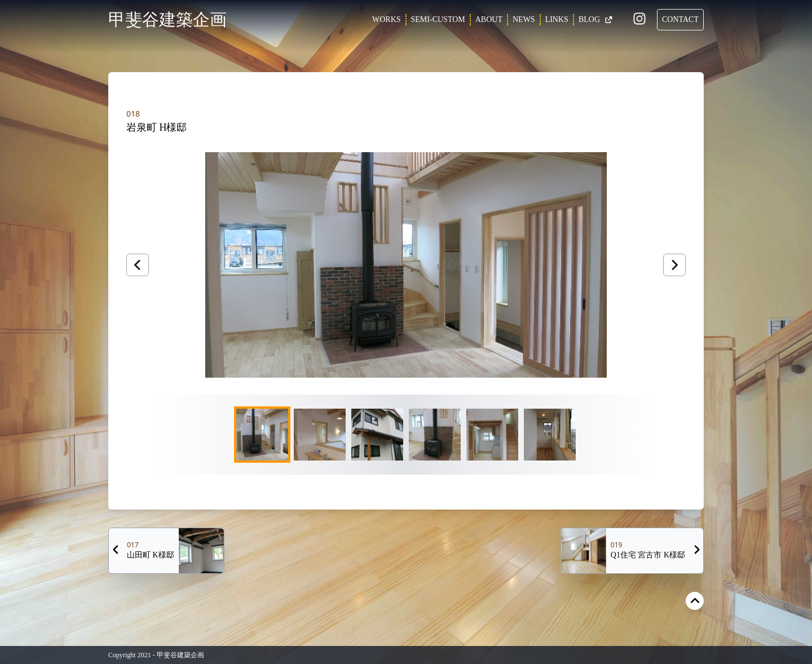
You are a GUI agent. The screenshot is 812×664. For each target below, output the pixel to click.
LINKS (557, 19)
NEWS (524, 19)
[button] (406, 265)
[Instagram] (639, 21)
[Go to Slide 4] (435, 435)
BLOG (596, 19)
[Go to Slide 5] (492, 435)
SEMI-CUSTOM (438, 19)
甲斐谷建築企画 (167, 19)
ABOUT (489, 19)
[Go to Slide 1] (262, 435)
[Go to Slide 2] (320, 435)
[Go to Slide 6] (550, 435)
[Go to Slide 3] (377, 435)
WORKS (387, 19)
